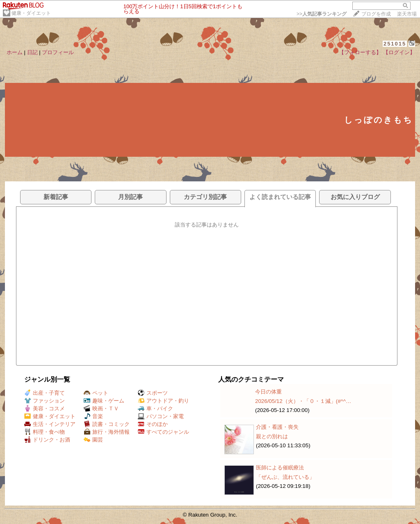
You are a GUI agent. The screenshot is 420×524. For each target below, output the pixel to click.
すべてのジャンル (163, 432)
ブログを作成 (376, 14)
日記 (32, 52)
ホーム (15, 52)
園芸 (93, 440)
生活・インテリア (50, 424)
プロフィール (58, 52)
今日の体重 (268, 392)
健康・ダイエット (31, 13)
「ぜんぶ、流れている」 (285, 477)
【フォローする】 (360, 52)
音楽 (93, 416)
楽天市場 (407, 14)
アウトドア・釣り (163, 401)
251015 (395, 44)
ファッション (45, 401)
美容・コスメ (45, 408)
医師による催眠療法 (280, 468)
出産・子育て (45, 393)
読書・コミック (107, 424)
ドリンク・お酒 (47, 440)
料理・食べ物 (45, 432)
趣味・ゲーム (104, 401)
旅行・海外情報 (107, 432)
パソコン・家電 (161, 416)
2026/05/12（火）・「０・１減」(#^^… (303, 401)
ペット (96, 393)
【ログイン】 (399, 52)
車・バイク (155, 408)
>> (322, 14)
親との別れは (272, 436)
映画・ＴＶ (101, 408)
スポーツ (153, 393)
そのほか (153, 424)
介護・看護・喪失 (277, 427)
